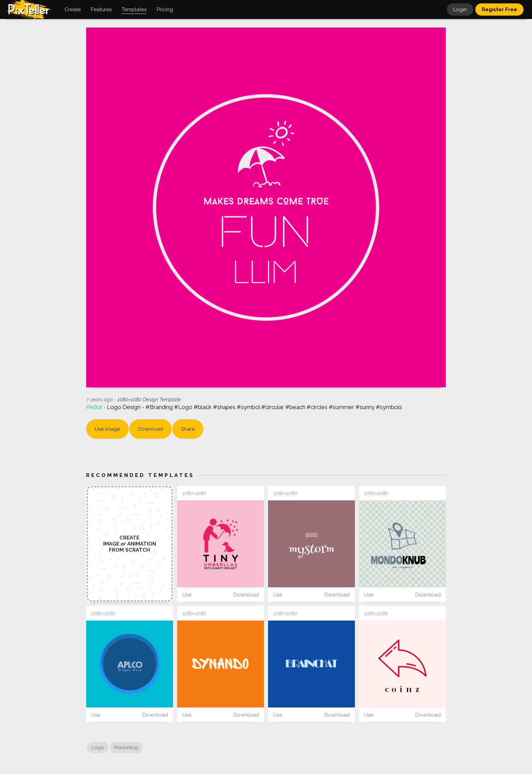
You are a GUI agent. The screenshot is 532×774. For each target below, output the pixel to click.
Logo (98, 748)
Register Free (499, 10)
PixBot (95, 407)
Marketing (126, 748)
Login (460, 10)
